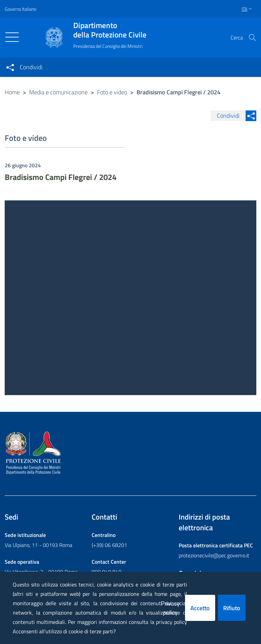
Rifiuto (232, 608)
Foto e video (112, 92)
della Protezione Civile (110, 30)
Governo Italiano (20, 9)
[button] (252, 37)
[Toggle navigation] (12, 37)
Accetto (200, 608)
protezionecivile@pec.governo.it (214, 555)
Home (12, 92)
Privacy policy (170, 608)
